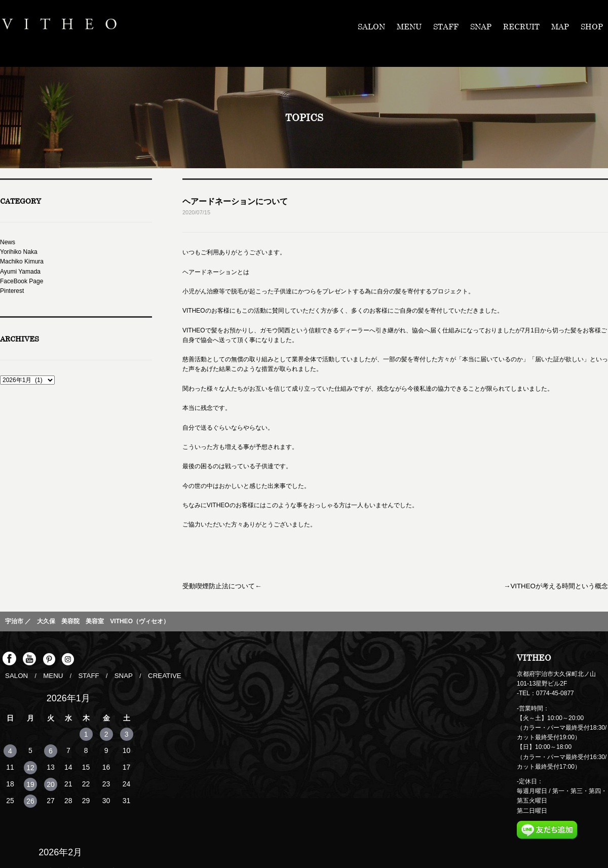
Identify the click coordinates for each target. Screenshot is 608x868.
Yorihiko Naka (19, 252)
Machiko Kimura (22, 261)
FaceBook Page (22, 281)
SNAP (481, 26)
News (8, 242)
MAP (560, 26)
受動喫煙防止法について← (219, 585)
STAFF (446, 26)
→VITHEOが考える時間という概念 (560, 585)
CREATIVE (155, 674)
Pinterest (12, 291)
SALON (371, 26)
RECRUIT (521, 26)
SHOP (592, 26)
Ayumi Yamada (20, 272)
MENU (409, 26)
